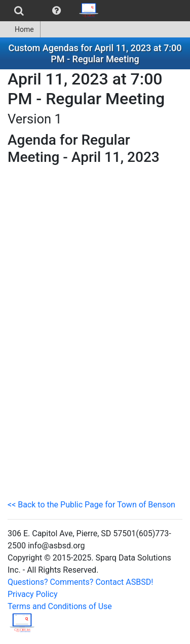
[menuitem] (19, 11)
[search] (19, 11)
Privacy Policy (33, 594)
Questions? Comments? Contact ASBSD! (80, 582)
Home (20, 29)
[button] (56, 11)
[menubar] (52, 11)
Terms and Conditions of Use (60, 606)
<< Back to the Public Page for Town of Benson (91, 505)
